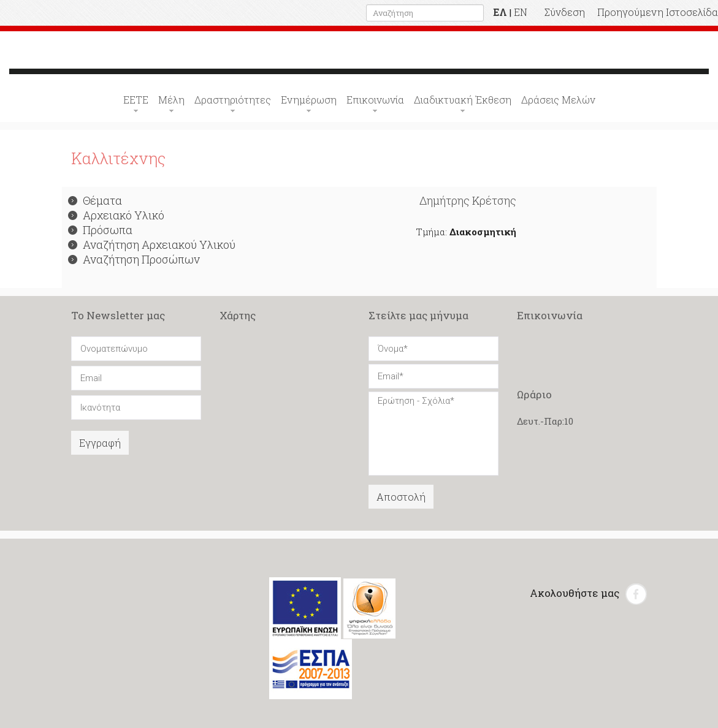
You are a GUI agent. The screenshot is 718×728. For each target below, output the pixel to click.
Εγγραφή (100, 443)
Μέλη (171, 100)
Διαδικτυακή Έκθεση (463, 100)
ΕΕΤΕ (136, 100)
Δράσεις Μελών (558, 100)
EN (521, 12)
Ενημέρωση (309, 100)
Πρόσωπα (100, 230)
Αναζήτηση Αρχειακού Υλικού (152, 245)
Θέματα (95, 200)
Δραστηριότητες (233, 100)
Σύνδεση (565, 12)
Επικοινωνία (375, 100)
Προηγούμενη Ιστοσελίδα (658, 12)
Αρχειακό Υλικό (116, 215)
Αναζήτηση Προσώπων (134, 259)
